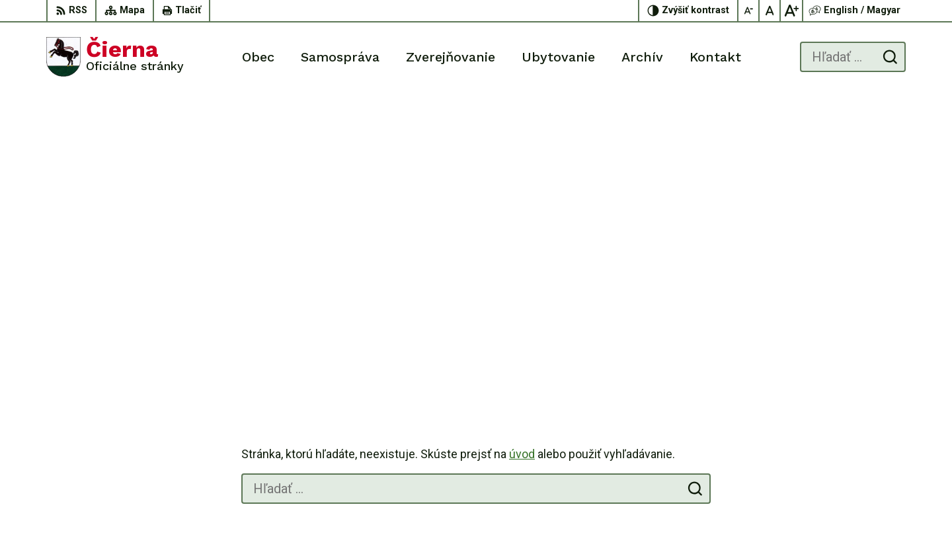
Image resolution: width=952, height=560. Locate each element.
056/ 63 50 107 (853, 449)
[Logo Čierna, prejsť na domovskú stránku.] (115, 57)
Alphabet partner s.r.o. (543, 525)
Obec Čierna (710, 525)
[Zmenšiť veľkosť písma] (749, 11)
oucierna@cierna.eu (861, 464)
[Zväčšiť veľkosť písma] (791, 11)
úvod (522, 165)
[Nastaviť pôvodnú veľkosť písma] (770, 11)
